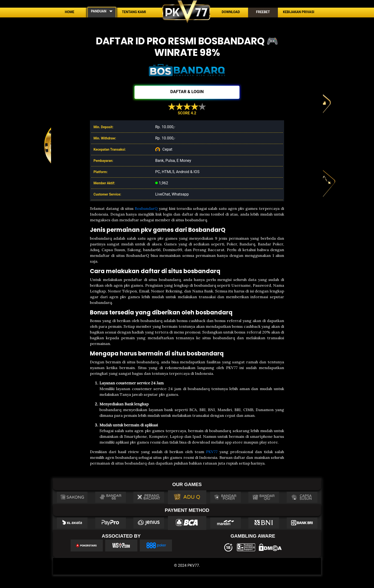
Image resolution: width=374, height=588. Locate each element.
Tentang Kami (134, 12)
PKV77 (212, 452)
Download (231, 12)
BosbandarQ (146, 208)
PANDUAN (99, 11)
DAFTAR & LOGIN (187, 92)
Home (70, 12)
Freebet (263, 12)
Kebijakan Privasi (299, 12)
